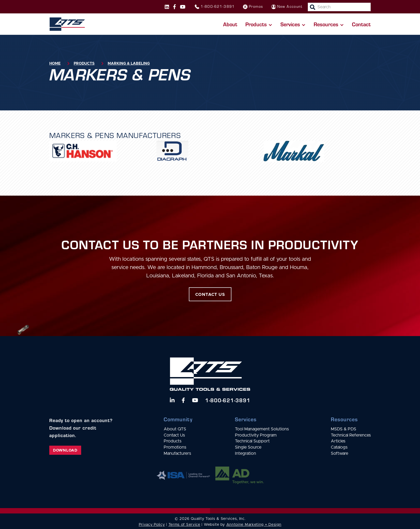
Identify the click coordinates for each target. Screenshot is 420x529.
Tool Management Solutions (262, 429)
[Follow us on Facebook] (175, 7)
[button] (259, 24)
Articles (338, 441)
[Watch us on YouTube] (195, 400)
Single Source (248, 447)
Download (65, 450)
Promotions (175, 447)
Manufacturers (177, 453)
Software (340, 453)
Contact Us (174, 435)
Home (55, 64)
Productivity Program (256, 435)
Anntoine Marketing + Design (254, 525)
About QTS (175, 429)
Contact (361, 24)
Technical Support (252, 441)
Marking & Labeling (129, 64)
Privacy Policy (152, 525)
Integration (245, 453)
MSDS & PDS (344, 429)
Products (84, 64)
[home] (67, 24)
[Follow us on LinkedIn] (172, 400)
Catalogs (339, 447)
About (230, 24)
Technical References (351, 435)
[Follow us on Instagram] (167, 7)
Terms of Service (184, 525)
